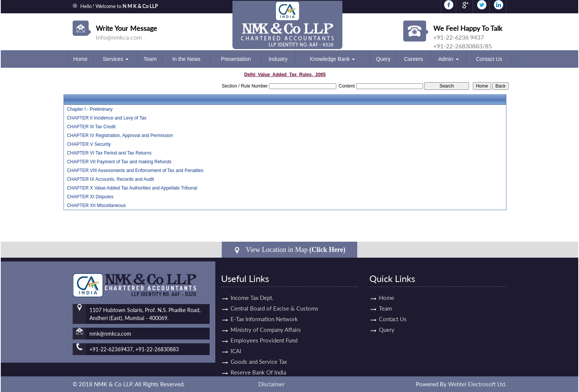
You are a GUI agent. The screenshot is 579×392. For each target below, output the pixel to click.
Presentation (236, 59)
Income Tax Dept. (252, 289)
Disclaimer (271, 384)
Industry (278, 59)
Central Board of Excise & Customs (274, 300)
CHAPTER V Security (89, 144)
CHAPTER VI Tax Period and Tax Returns (109, 153)
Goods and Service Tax (259, 353)
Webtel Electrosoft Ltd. (477, 384)
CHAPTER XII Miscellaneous (96, 206)
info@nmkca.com (119, 37)
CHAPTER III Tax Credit (91, 127)
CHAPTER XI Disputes (90, 197)
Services (116, 59)
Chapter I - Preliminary (90, 109)
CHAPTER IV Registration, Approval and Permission (120, 135)
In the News (186, 59)
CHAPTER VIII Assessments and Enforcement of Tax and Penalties (135, 171)
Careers (414, 59)
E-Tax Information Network (264, 310)
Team (150, 59)
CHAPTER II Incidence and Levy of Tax (107, 118)
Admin (449, 59)
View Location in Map (289, 250)
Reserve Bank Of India (258, 363)
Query (383, 59)
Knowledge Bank (332, 59)
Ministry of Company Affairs (266, 321)
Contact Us (489, 59)
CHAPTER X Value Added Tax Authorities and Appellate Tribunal (132, 188)
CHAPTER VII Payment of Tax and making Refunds (119, 162)
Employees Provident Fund (264, 331)
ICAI (236, 342)
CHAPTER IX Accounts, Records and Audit (111, 179)
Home (80, 59)
